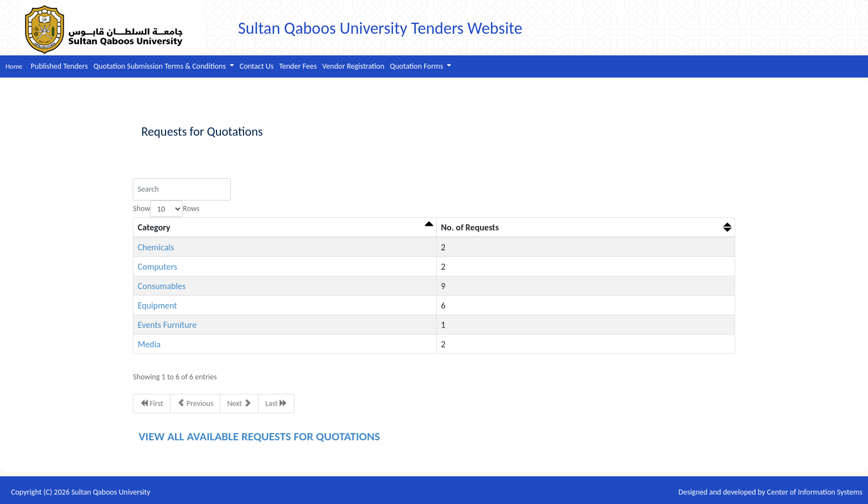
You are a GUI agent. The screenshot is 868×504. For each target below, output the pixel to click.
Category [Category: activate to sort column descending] (154, 227)
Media (149, 344)
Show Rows (166, 209)
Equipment (157, 305)
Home (14, 66)
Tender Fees (298, 66)
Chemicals (156, 247)
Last (276, 403)
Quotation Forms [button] (417, 66)
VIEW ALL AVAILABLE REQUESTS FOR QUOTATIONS (259, 436)
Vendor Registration (353, 66)
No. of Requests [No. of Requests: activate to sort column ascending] (470, 227)
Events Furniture (167, 325)
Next (239, 403)
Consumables (162, 286)
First (151, 403)
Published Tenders (60, 66)
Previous (195, 403)
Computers (157, 267)
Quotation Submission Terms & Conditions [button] (161, 66)
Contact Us (257, 66)
